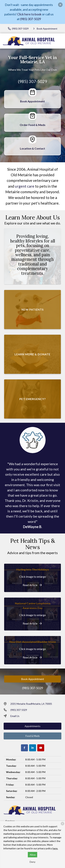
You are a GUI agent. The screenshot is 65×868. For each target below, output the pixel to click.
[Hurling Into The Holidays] (32, 585)
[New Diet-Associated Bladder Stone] (32, 657)
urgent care (25, 186)
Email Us (15, 716)
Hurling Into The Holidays (33, 569)
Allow (33, 855)
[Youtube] (41, 748)
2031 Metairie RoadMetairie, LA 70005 (31, 704)
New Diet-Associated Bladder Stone (33, 642)
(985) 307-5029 (31, 19)
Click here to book (29, 14)
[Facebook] (24, 748)
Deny (32, 862)
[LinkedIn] (33, 748)
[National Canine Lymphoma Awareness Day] (32, 623)
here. (55, 848)
